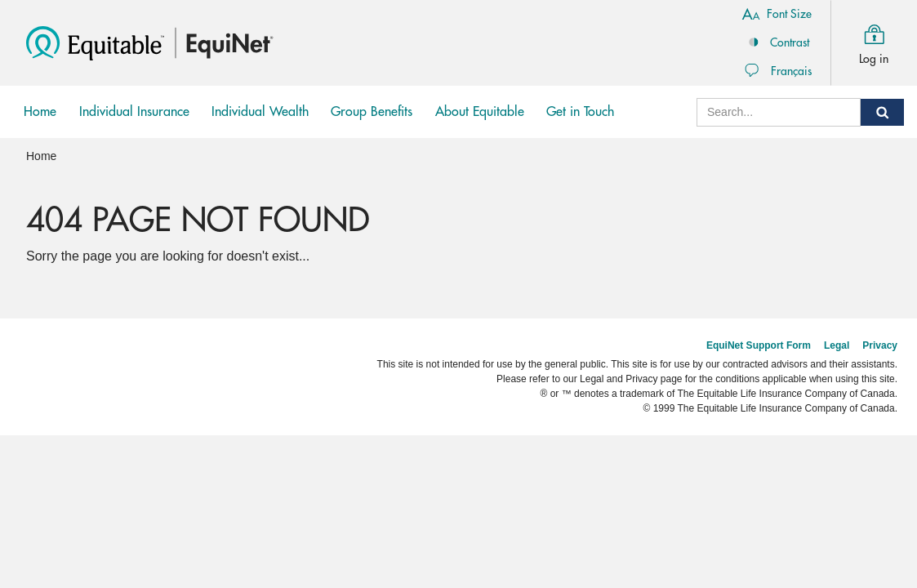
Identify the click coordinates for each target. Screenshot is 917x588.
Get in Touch (580, 112)
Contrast (777, 42)
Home (40, 112)
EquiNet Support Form (759, 345)
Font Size (777, 13)
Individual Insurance (134, 122)
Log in (874, 41)
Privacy (880, 345)
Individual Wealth (260, 122)
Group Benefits (372, 122)
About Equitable (480, 112)
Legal (837, 345)
